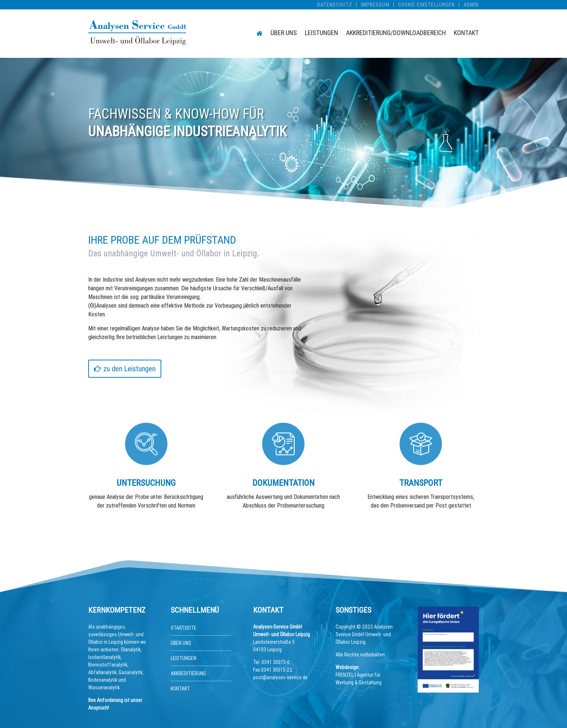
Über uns (284, 34)
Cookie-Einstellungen (427, 5)
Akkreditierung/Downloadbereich (396, 34)
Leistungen (321, 34)
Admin (471, 5)
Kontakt (466, 34)
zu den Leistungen (129, 369)
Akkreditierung (188, 673)
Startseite (184, 628)
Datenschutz (335, 5)
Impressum (375, 5)
